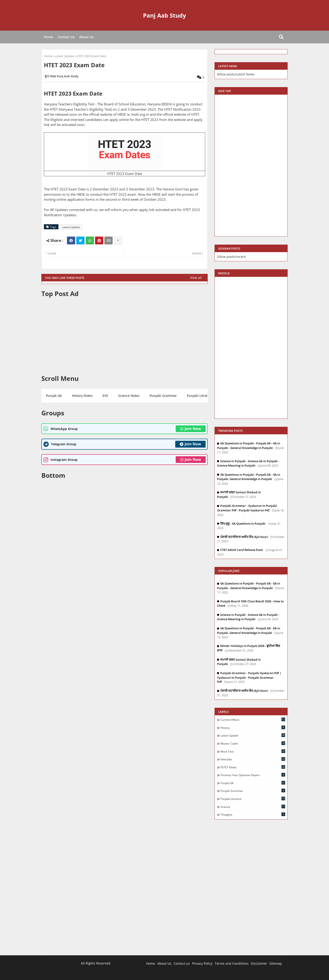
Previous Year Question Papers (253, 775)
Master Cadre (253, 743)
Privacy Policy (202, 963)
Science (253, 807)
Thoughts (253, 814)
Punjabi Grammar (163, 396)
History (253, 728)
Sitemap (276, 963)
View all (196, 278)
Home (48, 37)
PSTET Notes (253, 767)
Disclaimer (259, 963)
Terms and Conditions (232, 963)
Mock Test (253, 751)
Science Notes (129, 396)
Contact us (182, 963)
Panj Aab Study (164, 15)
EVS (105, 396)
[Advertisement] (125, 336)
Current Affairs (253, 720)
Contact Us (66, 37)
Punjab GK (54, 396)
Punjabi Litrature (200, 396)
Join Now (191, 429)
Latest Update (64, 56)
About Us (86, 37)
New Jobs (253, 759)
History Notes (82, 396)
